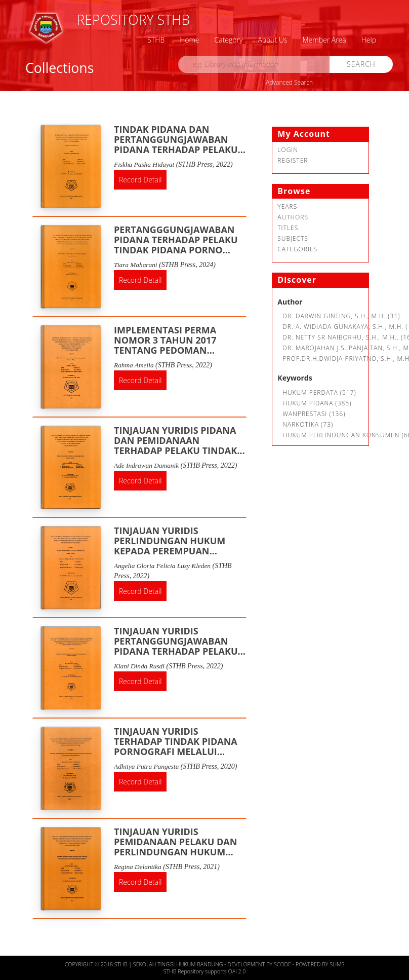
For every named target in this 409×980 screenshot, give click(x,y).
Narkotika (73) (308, 424)
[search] (254, 64)
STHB (156, 40)
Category (229, 40)
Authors (293, 217)
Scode (283, 964)
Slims (337, 964)
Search (361, 64)
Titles (288, 228)
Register (293, 160)
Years (287, 206)
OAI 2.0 (237, 971)
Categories (297, 249)
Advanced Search (289, 82)
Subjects (293, 238)
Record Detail (140, 180)
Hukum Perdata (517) (319, 392)
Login (288, 150)
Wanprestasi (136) (314, 414)
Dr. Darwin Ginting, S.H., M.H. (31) (341, 316)
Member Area (324, 40)
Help (369, 40)
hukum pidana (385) (317, 403)
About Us (272, 40)
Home (189, 40)
